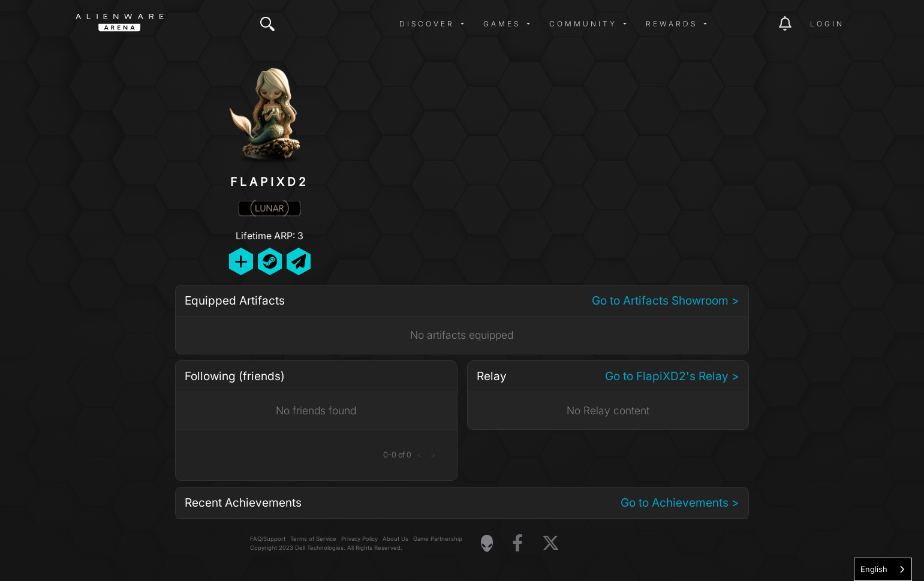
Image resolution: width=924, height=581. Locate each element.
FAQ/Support (268, 539)
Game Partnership (438, 539)
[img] (267, 24)
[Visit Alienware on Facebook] (517, 544)
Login (827, 24)
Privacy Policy (359, 539)
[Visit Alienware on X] (551, 544)
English (874, 569)
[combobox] (883, 569)
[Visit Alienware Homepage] (487, 543)
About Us (395, 539)
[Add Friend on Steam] (270, 261)
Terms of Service (313, 539)
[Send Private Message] (299, 261)
